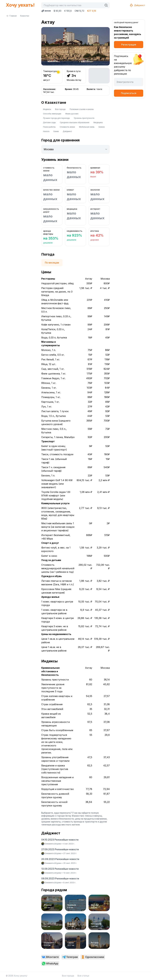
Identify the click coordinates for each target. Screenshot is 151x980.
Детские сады (49, 122)
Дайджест (137, 5)
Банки (56, 131)
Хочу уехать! (20, 5)
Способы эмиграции (52, 114)
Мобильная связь (87, 127)
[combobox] (73, 5)
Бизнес (102, 127)
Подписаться (129, 93)
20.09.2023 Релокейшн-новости (60, 859)
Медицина (98, 122)
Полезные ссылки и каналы (82, 109)
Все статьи (83, 976)
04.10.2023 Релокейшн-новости (60, 840)
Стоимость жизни (67, 127)
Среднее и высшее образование (75, 122)
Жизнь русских (72, 114)
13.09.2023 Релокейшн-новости (60, 869)
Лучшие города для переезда (56, 118)
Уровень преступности (84, 118)
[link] (51, 957)
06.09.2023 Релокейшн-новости (60, 878)
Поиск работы (49, 127)
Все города (60, 109)
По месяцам (52, 263)
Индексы (47, 109)
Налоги (46, 131)
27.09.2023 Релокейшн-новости (60, 849)
